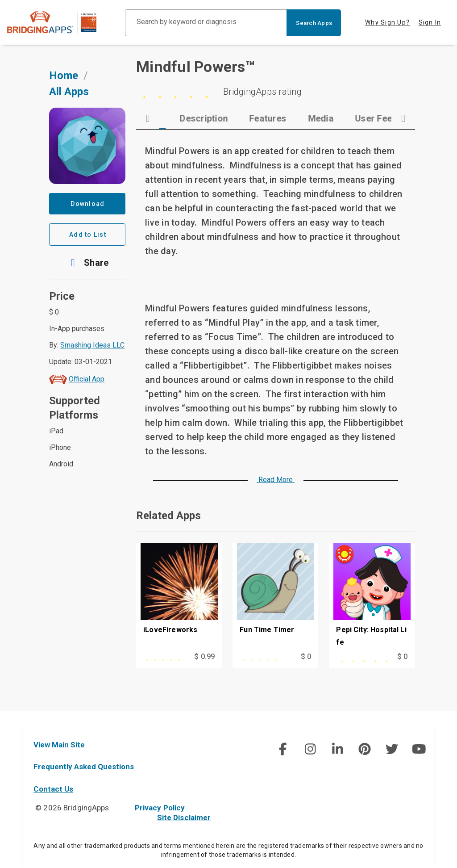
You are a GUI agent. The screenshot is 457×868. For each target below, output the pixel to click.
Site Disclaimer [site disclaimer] (184, 818)
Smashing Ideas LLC (92, 357)
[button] (87, 274)
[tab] (189, 130)
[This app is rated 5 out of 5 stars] (167, 668)
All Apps (69, 103)
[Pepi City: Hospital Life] (372, 608)
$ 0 (306, 668)
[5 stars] (275, 103)
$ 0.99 (204, 668)
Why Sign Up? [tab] (387, 22)
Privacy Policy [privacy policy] (160, 808)
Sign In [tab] (430, 22)
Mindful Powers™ (195, 78)
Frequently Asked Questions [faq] (84, 767)
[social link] (283, 749)
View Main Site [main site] (59, 745)
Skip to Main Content (0, 0)
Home (64, 87)
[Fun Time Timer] (275, 608)
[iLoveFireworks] (179, 608)
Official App (87, 391)
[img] (283, 749)
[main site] (59, 22)
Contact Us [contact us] (53, 789)
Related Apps (168, 527)
